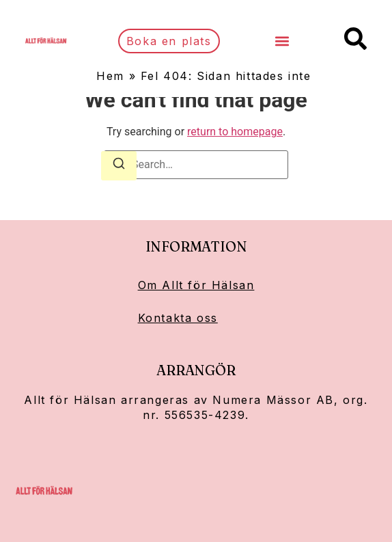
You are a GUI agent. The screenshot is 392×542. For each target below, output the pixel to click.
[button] (282, 41)
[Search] (119, 166)
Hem (110, 76)
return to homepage (235, 132)
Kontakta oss (178, 318)
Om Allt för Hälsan (196, 285)
